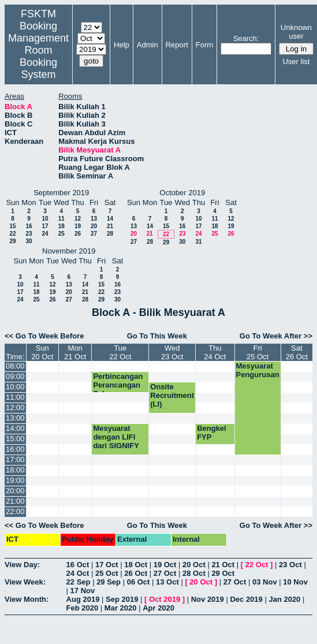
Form (204, 45)
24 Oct (78, 573)
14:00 (15, 428)
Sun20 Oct (42, 352)
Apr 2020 (158, 608)
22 (12, 234)
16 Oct (78, 565)
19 (78, 226)
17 (45, 226)
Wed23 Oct (172, 352)
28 (110, 234)
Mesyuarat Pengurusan (258, 370)
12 (78, 219)
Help (122, 45)
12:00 (15, 407)
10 (45, 219)
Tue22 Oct (120, 352)
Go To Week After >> (276, 336)
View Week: (25, 582)
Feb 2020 (83, 608)
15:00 (15, 439)
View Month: (27, 599)
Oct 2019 (165, 599)
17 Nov (83, 591)
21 (110, 226)
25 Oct (107, 573)
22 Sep (79, 582)
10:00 (15, 387)
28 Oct (194, 573)
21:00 (15, 501)
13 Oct (167, 582)
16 (29, 226)
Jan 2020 (284, 599)
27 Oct (165, 573)
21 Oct (223, 565)
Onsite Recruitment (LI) (172, 395)
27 (94, 234)
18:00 (15, 470)
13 (94, 219)
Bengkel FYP (212, 433)
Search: (246, 38)
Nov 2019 (208, 599)
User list (296, 62)
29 (12, 241)
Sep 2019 (122, 599)
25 (61, 234)
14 (110, 219)
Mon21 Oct (75, 352)
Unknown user (296, 32)
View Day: (22, 565)
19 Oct (165, 565)
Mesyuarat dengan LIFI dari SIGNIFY (116, 437)
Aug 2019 (83, 599)
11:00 (15, 397)
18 (61, 226)
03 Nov (265, 582)
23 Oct (290, 565)
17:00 (15, 459)
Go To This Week (157, 336)
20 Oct (194, 565)
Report (177, 45)
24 (45, 234)
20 (94, 226)
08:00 (15, 366)
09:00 (15, 376)
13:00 (15, 418)
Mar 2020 (121, 608)
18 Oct (136, 565)
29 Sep (109, 582)
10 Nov (295, 582)
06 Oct (139, 582)
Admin (148, 45)
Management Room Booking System (38, 56)
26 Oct (136, 573)
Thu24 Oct (215, 352)
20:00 (15, 491)
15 (12, 226)
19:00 (15, 480)
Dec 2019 (246, 599)
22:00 (15, 511)
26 (78, 234)
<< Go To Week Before (44, 336)
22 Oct (257, 565)
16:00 (15, 449)
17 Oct (107, 565)
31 (198, 242)
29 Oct (223, 573)
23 (29, 234)
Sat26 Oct (297, 352)
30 (29, 241)
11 (61, 219)
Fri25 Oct (258, 352)
